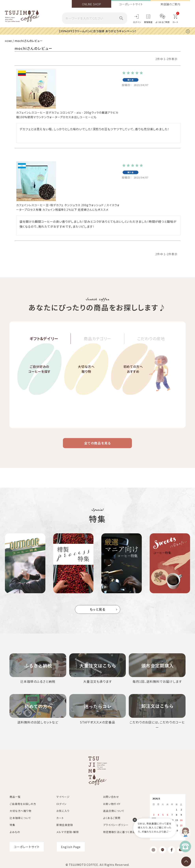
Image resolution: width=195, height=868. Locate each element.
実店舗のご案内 (170, 4)
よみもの (15, 831)
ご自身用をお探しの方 (23, 803)
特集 (12, 824)
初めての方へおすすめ (133, 380)
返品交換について (114, 810)
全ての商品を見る (97, 445)
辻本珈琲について (20, 817)
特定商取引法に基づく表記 (119, 831)
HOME (9, 41)
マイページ (63, 796)
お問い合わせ (111, 796)
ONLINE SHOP (92, 4)
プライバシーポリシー (116, 824)
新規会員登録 (65, 824)
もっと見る (97, 613)
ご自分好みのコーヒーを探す (39, 380)
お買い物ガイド (112, 803)
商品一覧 (15, 796)
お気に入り (63, 810)
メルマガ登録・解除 (68, 831)
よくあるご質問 (162, 22)
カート (60, 817)
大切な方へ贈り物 (86, 380)
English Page (71, 846)
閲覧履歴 (148, 22)
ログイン (137, 22)
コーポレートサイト (131, 4)
